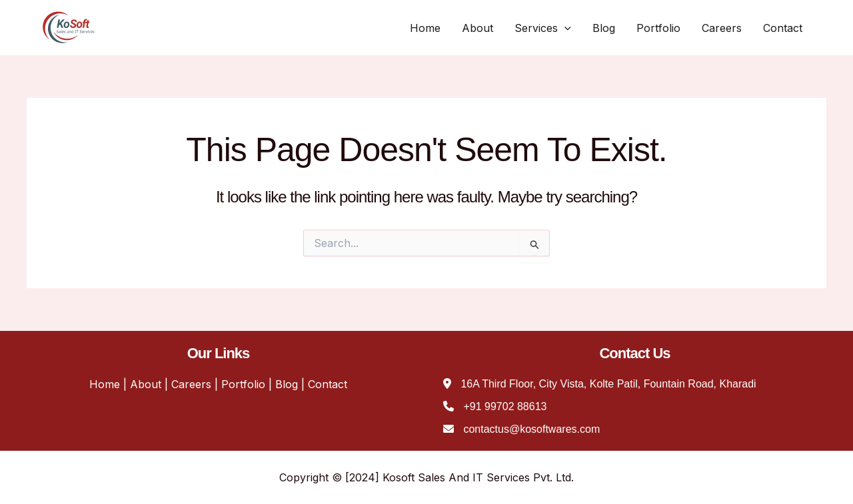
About (477, 28)
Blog (604, 28)
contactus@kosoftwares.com (531, 429)
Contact (783, 28)
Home (425, 28)
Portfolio (658, 28)
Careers (722, 28)
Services (543, 28)
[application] (564, 28)
